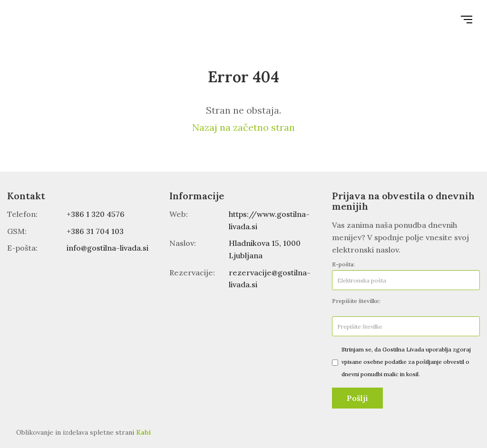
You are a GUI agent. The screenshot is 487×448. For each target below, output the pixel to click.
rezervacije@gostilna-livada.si (270, 279)
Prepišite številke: (356, 301)
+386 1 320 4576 (96, 214)
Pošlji (357, 398)
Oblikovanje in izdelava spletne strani (84, 432)
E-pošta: (343, 264)
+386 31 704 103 (95, 231)
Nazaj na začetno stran (243, 127)
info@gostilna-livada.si (107, 248)
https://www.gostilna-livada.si (269, 220)
